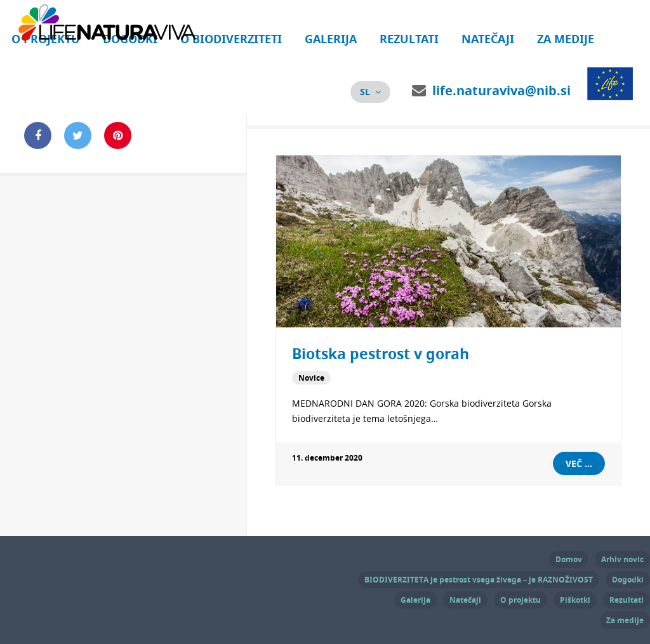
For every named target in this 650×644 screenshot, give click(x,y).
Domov (569, 559)
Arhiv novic (622, 559)
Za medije (566, 39)
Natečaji (488, 39)
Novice (311, 378)
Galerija (331, 39)
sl (365, 92)
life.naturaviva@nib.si (501, 90)
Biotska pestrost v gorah (381, 353)
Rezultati (409, 39)
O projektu (521, 600)
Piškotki (575, 600)
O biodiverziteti (231, 39)
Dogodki (628, 580)
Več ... (579, 463)
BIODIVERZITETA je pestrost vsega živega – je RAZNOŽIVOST (479, 580)
